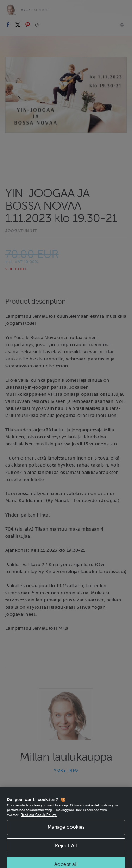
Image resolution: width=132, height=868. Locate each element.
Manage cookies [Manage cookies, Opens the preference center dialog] (66, 832)
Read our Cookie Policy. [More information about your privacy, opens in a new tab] (39, 819)
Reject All (66, 850)
